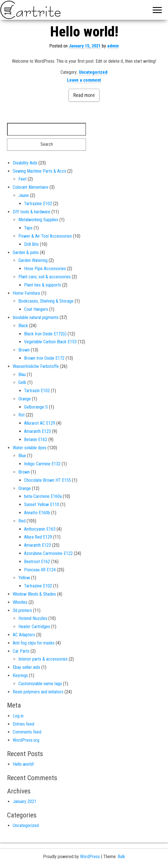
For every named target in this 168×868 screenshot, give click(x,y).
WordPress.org (26, 740)
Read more (84, 95)
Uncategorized (93, 72)
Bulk (121, 857)
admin (113, 46)
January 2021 (25, 801)
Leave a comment (84, 80)
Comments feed (27, 732)
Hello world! (84, 32)
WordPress (90, 857)
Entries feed (23, 724)
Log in (18, 716)
